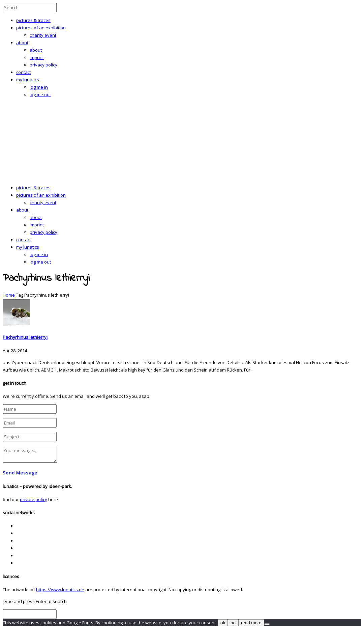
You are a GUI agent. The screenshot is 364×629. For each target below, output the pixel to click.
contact (24, 72)
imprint (37, 57)
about (22, 43)
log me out (40, 94)
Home (9, 295)
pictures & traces (33, 20)
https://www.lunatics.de (60, 590)
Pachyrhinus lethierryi (25, 337)
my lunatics (28, 80)
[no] (267, 624)
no (233, 623)
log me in (39, 87)
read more (251, 623)
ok (223, 623)
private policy (34, 499)
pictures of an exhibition (41, 28)
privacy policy (43, 65)
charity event (43, 35)
